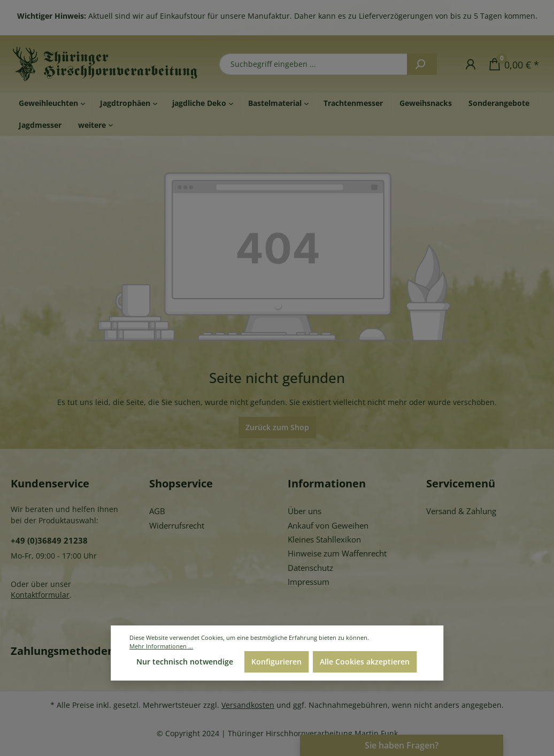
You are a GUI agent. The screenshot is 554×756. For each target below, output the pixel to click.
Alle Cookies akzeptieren (365, 662)
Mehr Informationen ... (161, 646)
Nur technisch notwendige (185, 662)
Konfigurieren (276, 662)
